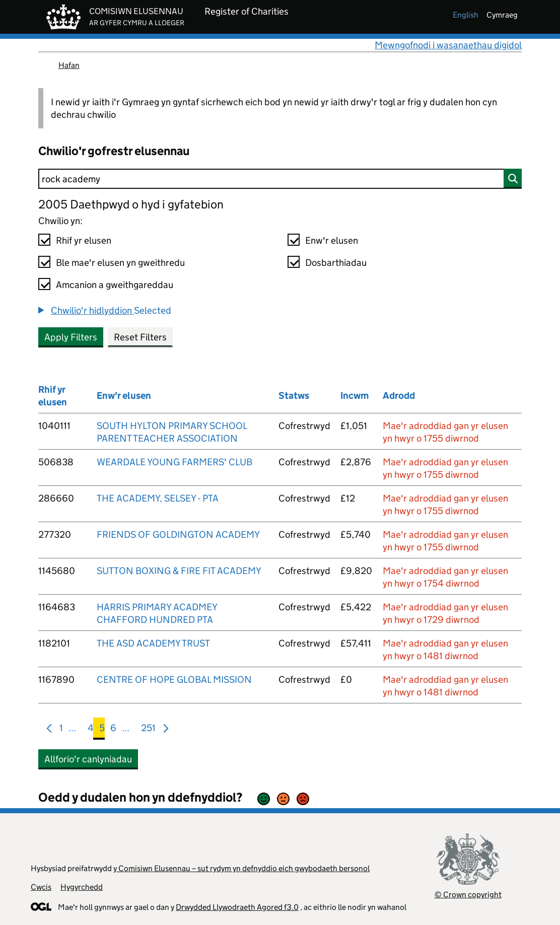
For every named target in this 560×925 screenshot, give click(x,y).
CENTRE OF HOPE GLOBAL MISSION (174, 680)
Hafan (69, 65)
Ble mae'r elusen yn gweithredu (120, 263)
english (466, 15)
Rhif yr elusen (84, 240)
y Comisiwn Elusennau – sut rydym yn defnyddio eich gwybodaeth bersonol (241, 868)
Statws (294, 396)
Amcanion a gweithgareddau (115, 285)
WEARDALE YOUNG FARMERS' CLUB (174, 462)
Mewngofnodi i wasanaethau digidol (448, 45)
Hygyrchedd (82, 887)
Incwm (355, 396)
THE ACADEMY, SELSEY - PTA (158, 498)
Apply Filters (71, 337)
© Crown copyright (468, 895)
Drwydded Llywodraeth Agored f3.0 (237, 907)
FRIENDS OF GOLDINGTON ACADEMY (178, 535)
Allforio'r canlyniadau (88, 759)
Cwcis (41, 887)
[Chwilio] (280, 179)
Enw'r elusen (332, 240)
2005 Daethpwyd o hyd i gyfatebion (131, 204)
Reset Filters (140, 337)
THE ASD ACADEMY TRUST (153, 643)
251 (148, 730)
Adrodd (399, 396)
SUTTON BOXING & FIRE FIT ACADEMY (179, 571)
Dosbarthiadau (336, 263)
